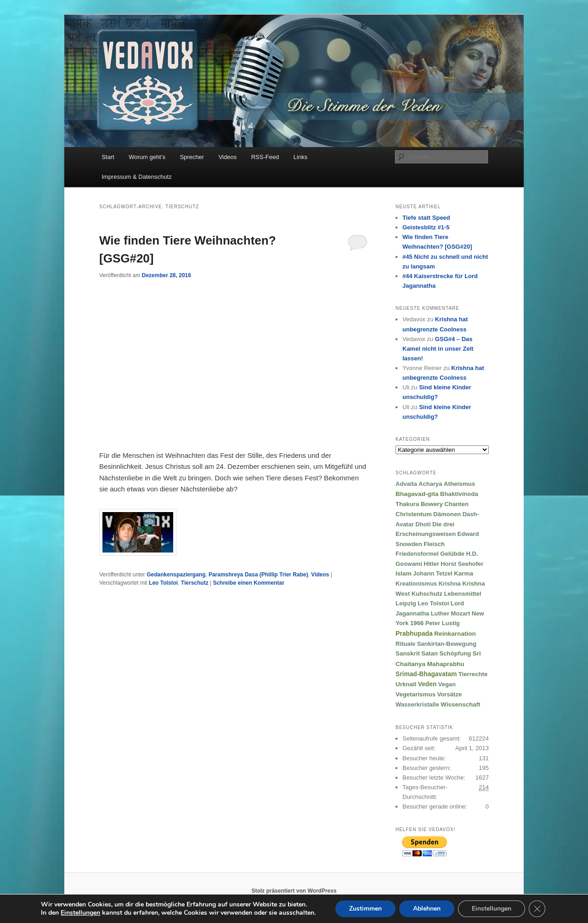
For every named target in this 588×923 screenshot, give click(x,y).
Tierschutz (195, 583)
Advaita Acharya (419, 484)
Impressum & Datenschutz (136, 177)
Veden (427, 684)
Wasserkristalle (417, 704)
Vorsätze (449, 694)
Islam (404, 573)
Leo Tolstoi (163, 583)
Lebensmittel (462, 594)
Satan (430, 653)
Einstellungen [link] (80, 913)
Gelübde (452, 554)
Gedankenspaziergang (176, 575)
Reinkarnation (455, 634)
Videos (228, 157)
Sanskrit (408, 653)
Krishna (450, 584)
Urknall (406, 684)
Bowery (432, 504)
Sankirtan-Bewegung (447, 644)
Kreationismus (416, 584)
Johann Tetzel (433, 573)
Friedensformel (417, 554)
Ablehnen (427, 909)
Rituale (405, 644)
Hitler (431, 564)
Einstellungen (492, 909)
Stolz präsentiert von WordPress (294, 891)
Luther (440, 613)
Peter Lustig (443, 623)
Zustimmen (365, 909)
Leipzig (406, 603)
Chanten (456, 504)
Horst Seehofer (462, 564)
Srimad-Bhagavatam (426, 674)
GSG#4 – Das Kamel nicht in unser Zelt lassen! (438, 349)
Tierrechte (473, 674)
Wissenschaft (460, 704)
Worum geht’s (147, 157)
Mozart (460, 613)
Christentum (414, 514)
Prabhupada (414, 633)
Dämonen (447, 514)
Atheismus (459, 484)
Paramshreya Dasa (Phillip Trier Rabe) (258, 575)
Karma (464, 573)
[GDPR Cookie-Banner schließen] (537, 909)
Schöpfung (455, 653)
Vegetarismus (416, 694)
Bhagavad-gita (417, 494)
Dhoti (423, 524)
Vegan (447, 684)
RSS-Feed (265, 157)
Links (300, 157)
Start (108, 157)
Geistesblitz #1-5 (426, 227)
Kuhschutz (427, 594)
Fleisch (434, 544)
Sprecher (192, 157)
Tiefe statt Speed (426, 218)
